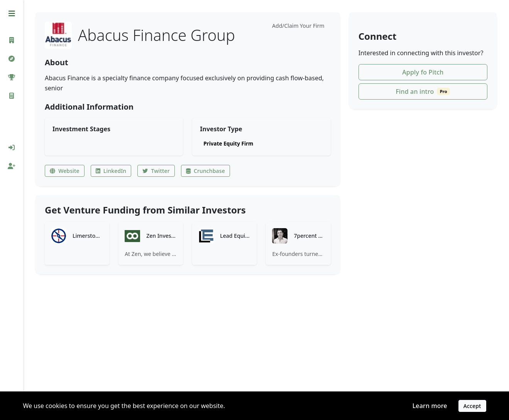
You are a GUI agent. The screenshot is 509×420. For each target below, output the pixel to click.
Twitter (156, 171)
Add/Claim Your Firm (298, 26)
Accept (472, 406)
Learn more (430, 406)
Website (65, 171)
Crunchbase (205, 171)
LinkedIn (111, 171)
